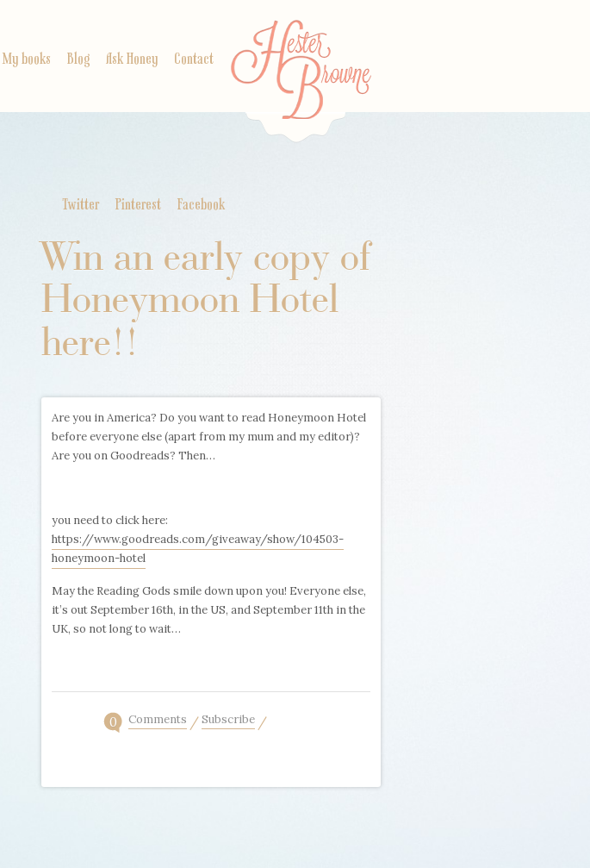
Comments (158, 721)
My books (27, 59)
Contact (194, 59)
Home (301, 82)
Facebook (201, 205)
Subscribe (228, 721)
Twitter (81, 205)
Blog (78, 59)
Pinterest (138, 205)
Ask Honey (132, 59)
